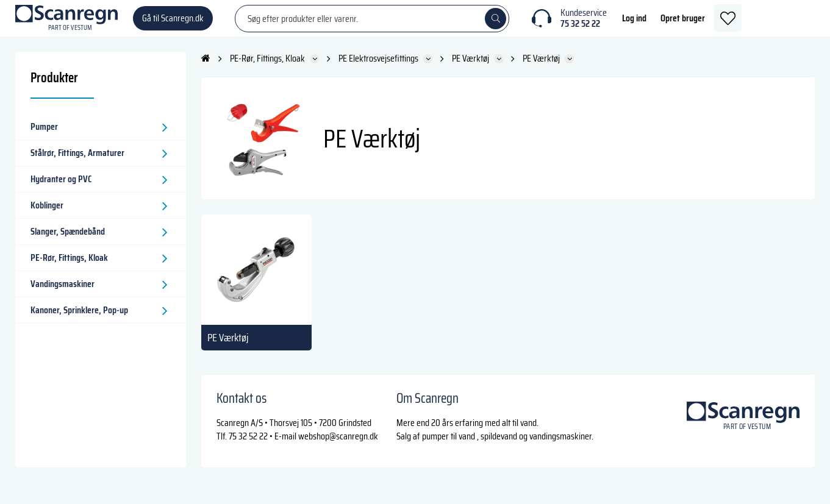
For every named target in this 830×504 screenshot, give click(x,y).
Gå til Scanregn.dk (173, 24)
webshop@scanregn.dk (338, 448)
